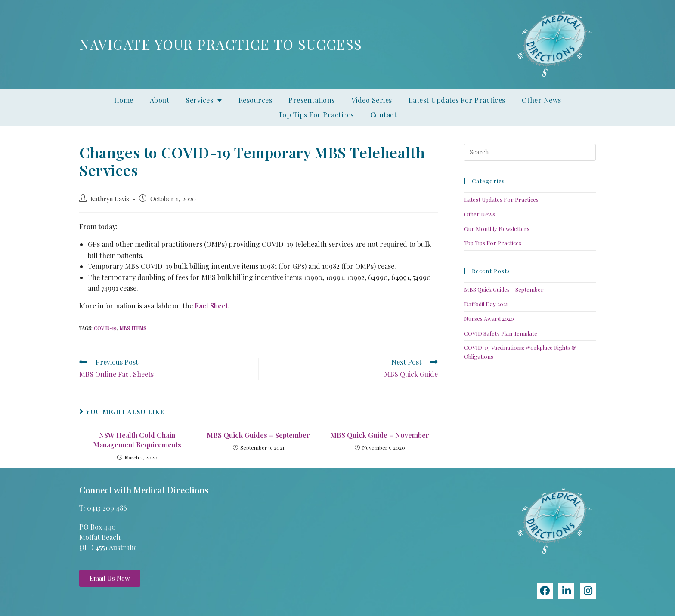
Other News (542, 100)
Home (124, 100)
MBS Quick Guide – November (380, 435)
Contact (384, 115)
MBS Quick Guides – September (258, 435)
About (160, 100)
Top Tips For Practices (316, 115)
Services (204, 100)
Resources (255, 100)
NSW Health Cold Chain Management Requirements (137, 440)
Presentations (312, 100)
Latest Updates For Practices (457, 100)
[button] (110, 578)
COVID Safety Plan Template (501, 333)
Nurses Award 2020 (489, 319)
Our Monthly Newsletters (497, 229)
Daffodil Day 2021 (486, 304)
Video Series (372, 100)
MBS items (133, 328)
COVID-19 (105, 328)
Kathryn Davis (110, 199)
